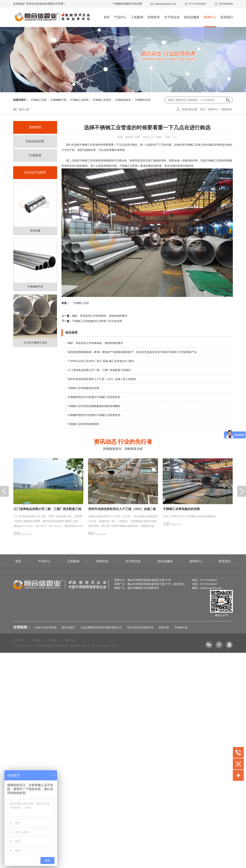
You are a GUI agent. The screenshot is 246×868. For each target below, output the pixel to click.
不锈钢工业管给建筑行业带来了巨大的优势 (92, 321)
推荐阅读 (36, 640)
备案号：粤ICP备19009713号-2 (99, 646)
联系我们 (227, 17)
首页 (107, 17)
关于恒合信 (172, 17)
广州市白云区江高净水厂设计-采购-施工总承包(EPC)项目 (101, 361)
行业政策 (53, 640)
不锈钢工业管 (39, 100)
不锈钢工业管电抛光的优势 (83, 388)
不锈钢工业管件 (102, 100)
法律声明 (18, 640)
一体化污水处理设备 (45, 627)
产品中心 (120, 17)
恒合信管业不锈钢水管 (140, 627)
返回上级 (24, 109)
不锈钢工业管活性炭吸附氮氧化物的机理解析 (94, 406)
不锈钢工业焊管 (80, 100)
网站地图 (71, 640)
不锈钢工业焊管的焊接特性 (83, 424)
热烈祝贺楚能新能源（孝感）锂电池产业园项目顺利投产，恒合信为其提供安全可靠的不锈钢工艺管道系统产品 (132, 352)
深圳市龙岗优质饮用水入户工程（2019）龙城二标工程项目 (102, 379)
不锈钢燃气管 (58, 100)
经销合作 (154, 17)
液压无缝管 (68, 627)
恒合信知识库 (35, 141)
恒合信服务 (192, 17)
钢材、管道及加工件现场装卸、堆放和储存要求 (94, 316)
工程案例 (137, 17)
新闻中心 (210, 17)
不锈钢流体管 (123, 100)
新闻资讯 (227, 109)
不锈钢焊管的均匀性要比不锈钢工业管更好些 (94, 397)
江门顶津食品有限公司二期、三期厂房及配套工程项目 (99, 370)
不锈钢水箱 (181, 627)
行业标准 (35, 155)
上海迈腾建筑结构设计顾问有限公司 (101, 627)
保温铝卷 (164, 627)
